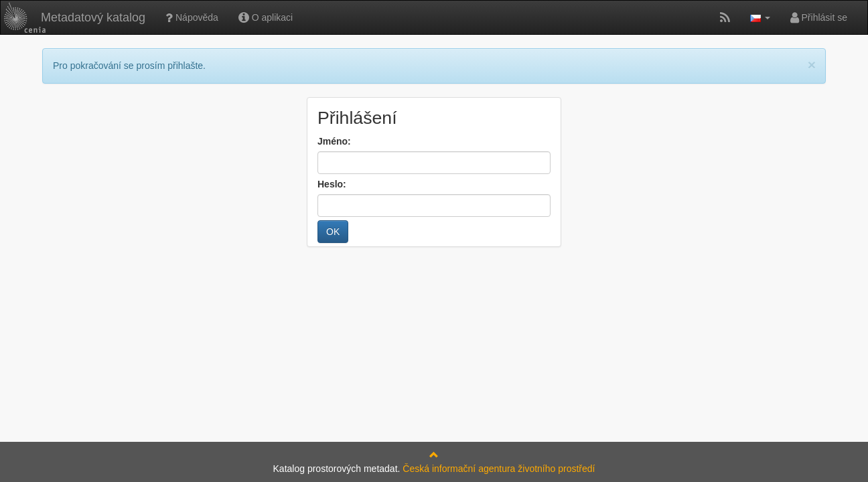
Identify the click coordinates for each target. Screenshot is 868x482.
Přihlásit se (819, 17)
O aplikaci (266, 17)
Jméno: (334, 141)
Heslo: (332, 184)
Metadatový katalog (75, 18)
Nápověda (192, 17)
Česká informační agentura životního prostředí (499, 469)
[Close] (812, 65)
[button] (760, 17)
